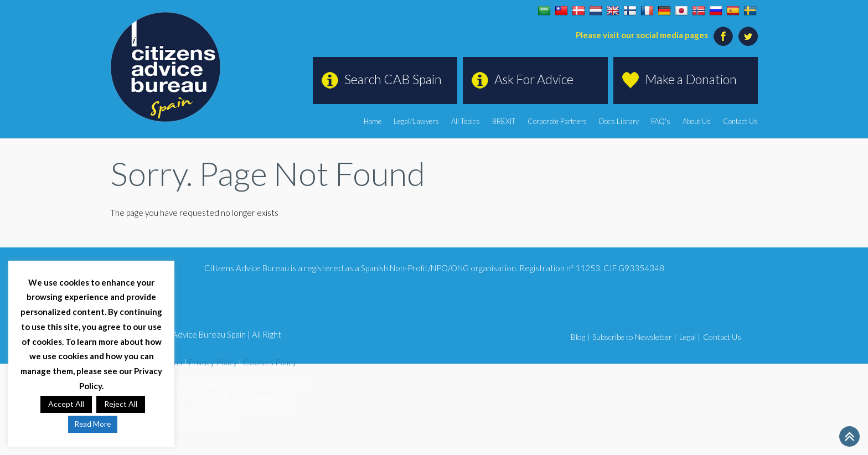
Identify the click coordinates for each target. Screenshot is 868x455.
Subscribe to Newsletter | (634, 337)
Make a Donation (691, 79)
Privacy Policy (213, 362)
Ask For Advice (534, 79)
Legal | (690, 337)
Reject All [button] (121, 404)
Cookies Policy (270, 362)
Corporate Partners (557, 121)
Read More (93, 424)
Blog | (580, 337)
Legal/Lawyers (416, 121)
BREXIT (504, 121)
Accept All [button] (66, 404)
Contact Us (740, 121)
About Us (697, 121)
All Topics (466, 121)
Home (373, 121)
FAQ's (661, 121)
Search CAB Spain (393, 79)
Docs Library (619, 121)
